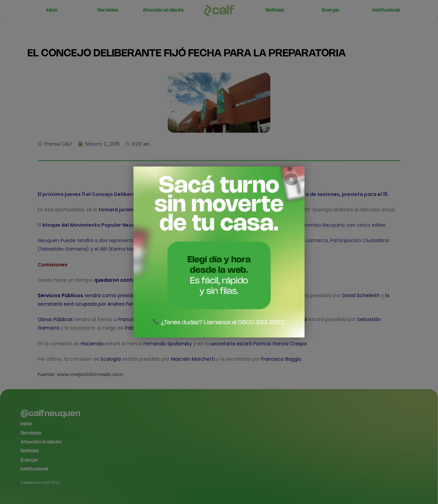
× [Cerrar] (291, 180)
